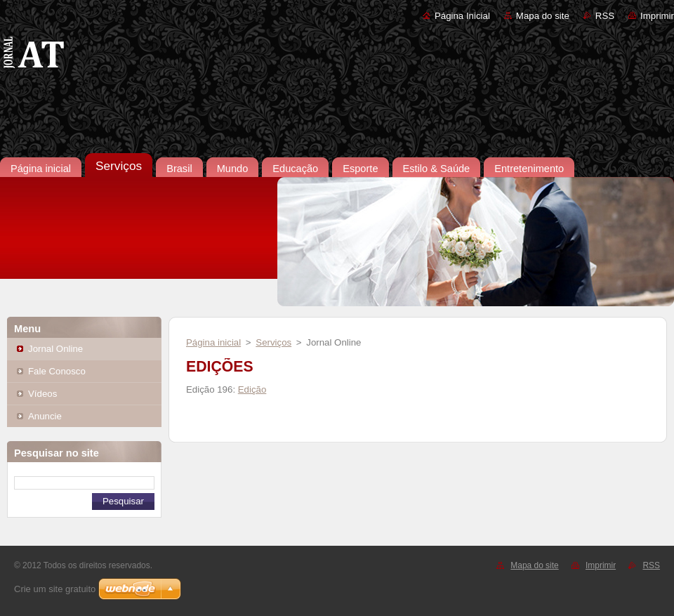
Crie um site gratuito (55, 589)
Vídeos (42, 394)
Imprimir (657, 16)
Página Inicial (462, 16)
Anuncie (45, 416)
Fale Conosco (57, 371)
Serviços (273, 342)
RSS (605, 16)
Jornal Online (55, 349)
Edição (252, 389)
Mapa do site (543, 16)
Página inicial (213, 342)
